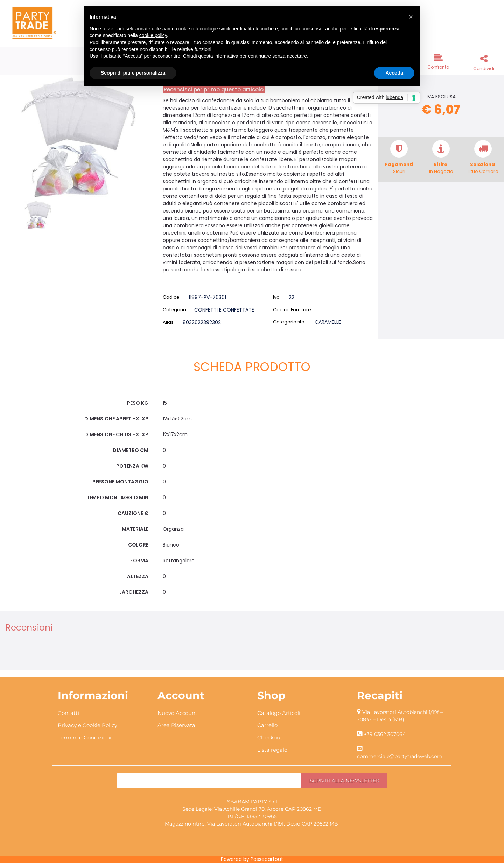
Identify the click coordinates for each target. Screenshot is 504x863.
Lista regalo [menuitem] (272, 750)
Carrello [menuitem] (267, 725)
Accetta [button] (394, 73)
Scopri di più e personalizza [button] (133, 73)
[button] (79, 137)
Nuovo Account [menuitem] (177, 713)
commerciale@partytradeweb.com (400, 756)
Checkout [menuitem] (270, 737)
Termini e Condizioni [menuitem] (85, 737)
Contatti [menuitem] (68, 713)
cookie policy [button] (153, 35)
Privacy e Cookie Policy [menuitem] (87, 725)
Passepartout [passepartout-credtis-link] (267, 859)
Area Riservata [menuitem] (176, 725)
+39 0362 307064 (385, 734)
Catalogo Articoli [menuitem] (279, 713)
